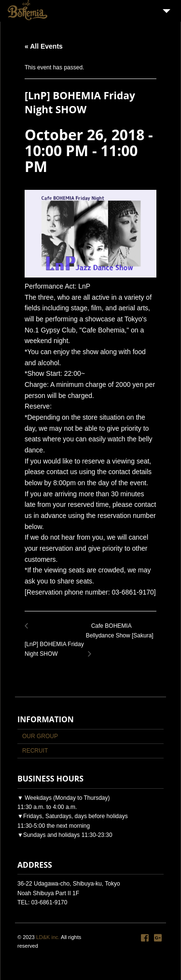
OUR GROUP (40, 736)
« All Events (44, 46)
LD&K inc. (48, 937)
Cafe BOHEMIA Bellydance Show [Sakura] (121, 636)
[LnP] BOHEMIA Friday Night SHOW (55, 644)
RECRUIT (35, 751)
